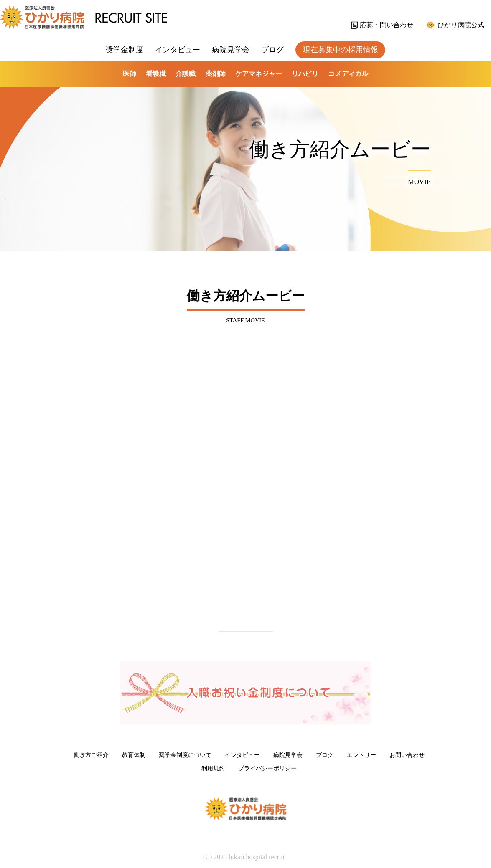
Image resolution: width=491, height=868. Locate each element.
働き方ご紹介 (91, 755)
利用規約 (213, 768)
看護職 (156, 74)
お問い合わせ (407, 755)
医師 (130, 74)
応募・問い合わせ (387, 25)
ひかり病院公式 (461, 25)
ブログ (272, 50)
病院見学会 (231, 50)
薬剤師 (216, 74)
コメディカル (348, 74)
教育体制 (134, 755)
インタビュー (178, 50)
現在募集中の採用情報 (341, 50)
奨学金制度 (125, 50)
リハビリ (305, 74)
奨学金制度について (185, 755)
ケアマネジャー (259, 74)
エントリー (361, 755)
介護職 (186, 74)
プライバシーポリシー (267, 768)
